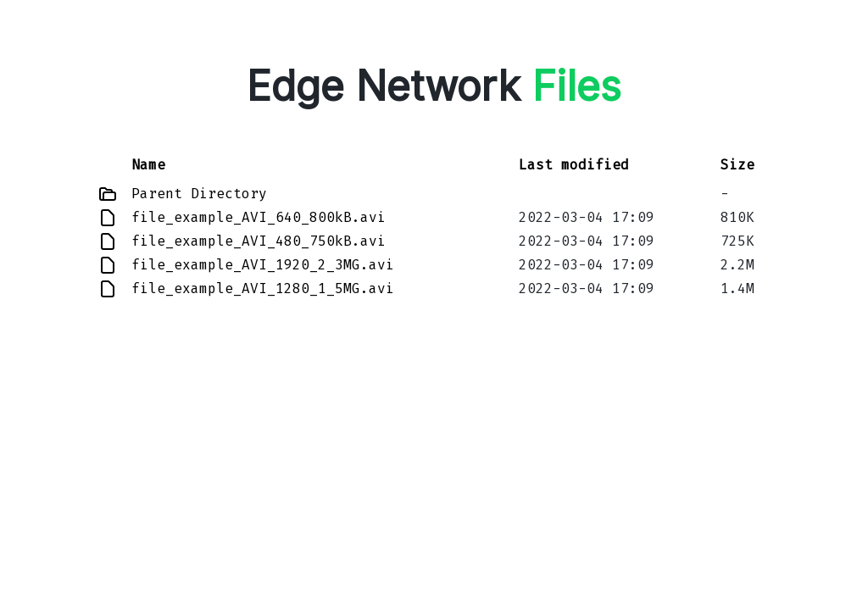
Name (148, 165)
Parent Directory (199, 194)
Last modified (574, 165)
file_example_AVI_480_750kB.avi (259, 241)
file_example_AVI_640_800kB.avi (259, 217)
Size (737, 165)
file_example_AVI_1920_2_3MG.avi (263, 265)
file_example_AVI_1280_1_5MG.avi (263, 288)
